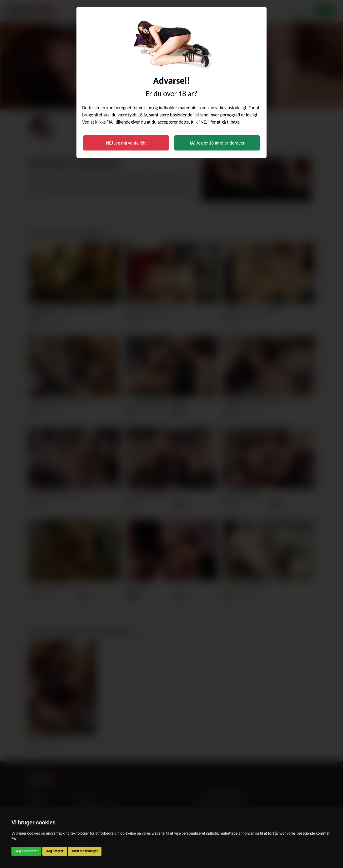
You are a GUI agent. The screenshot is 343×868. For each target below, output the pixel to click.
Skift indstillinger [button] (85, 851)
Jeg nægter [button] (55, 851)
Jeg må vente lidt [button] (126, 143)
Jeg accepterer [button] (26, 851)
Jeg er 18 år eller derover (217, 143)
